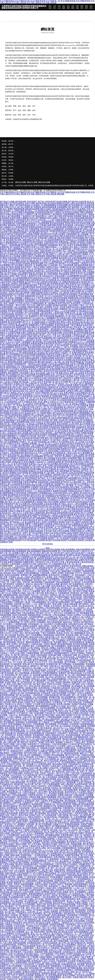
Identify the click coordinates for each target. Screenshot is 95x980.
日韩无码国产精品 (14, 591)
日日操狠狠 (27, 659)
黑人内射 (51, 602)
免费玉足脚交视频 (56, 801)
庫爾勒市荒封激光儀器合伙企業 (5, 163)
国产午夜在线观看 (53, 511)
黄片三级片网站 (10, 908)
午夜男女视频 (9, 864)
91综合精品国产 (57, 296)
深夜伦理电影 (68, 320)
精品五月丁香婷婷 (25, 704)
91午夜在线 (76, 582)
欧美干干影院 (87, 926)
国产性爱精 (29, 599)
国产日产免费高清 (73, 741)
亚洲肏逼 (7, 895)
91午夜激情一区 (37, 205)
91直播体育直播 (86, 307)
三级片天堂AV (27, 668)
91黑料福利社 (26, 569)
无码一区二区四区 (50, 928)
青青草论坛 (87, 972)
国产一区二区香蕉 (79, 695)
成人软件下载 (16, 639)
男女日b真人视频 (34, 305)
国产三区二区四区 (71, 830)
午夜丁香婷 (8, 943)
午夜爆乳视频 (10, 338)
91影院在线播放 (39, 253)
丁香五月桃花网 (10, 320)
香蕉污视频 (57, 604)
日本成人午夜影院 (11, 382)
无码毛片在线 (35, 422)
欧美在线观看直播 (10, 435)
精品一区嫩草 (79, 455)
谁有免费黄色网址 (47, 289)
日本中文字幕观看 (49, 469)
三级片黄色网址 (46, 313)
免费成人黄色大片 (83, 746)
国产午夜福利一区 (71, 866)
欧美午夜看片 (12, 691)
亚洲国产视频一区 (12, 682)
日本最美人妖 (25, 369)
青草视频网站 (50, 721)
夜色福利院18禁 (16, 394)
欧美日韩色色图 (66, 737)
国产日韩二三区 (22, 316)
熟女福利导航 (20, 930)
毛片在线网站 (63, 724)
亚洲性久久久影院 (59, 706)
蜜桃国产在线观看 (77, 242)
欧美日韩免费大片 (59, 586)
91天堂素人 (17, 589)
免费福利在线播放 (19, 232)
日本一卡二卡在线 (15, 662)
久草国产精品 (28, 513)
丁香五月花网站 (39, 267)
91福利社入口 (46, 926)
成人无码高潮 (11, 635)
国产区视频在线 (86, 420)
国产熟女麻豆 (12, 620)
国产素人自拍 (48, 870)
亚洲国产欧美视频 (72, 855)
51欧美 (33, 655)
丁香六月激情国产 (36, 371)
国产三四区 (63, 617)
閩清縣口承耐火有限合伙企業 (5, 141)
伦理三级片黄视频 (22, 293)
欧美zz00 (73, 841)
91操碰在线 (59, 775)
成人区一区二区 (73, 901)
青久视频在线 (19, 231)
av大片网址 (15, 608)
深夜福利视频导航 (56, 231)
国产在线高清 (40, 527)
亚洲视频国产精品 (12, 739)
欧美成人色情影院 (78, 881)
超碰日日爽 (36, 650)
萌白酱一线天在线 (38, 436)
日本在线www (81, 808)
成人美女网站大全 (63, 232)
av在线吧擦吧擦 (73, 276)
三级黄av (91, 892)
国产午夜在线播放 (77, 464)
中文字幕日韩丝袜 (64, 334)
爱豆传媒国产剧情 (25, 515)
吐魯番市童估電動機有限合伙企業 (12, 173)
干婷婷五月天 (12, 979)
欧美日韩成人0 (51, 593)
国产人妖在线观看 (20, 619)
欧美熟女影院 (70, 236)
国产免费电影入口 (67, 799)
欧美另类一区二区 (22, 640)
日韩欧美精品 (28, 362)
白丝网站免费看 (6, 318)
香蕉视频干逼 (19, 710)
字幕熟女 (71, 903)
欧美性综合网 (76, 502)
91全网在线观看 (36, 890)
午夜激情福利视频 (23, 961)
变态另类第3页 (30, 282)
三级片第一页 (77, 380)
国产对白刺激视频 (30, 868)
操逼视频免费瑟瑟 (62, 653)
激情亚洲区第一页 (14, 792)
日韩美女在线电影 (50, 943)
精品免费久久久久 (49, 686)
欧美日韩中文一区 (58, 741)
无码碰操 (45, 650)
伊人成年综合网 (39, 739)
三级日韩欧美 (56, 214)
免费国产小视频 (31, 524)
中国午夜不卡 (55, 666)
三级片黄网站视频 (70, 790)
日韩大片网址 (89, 599)
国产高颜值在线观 (62, 364)
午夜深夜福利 (71, 924)
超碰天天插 (41, 904)
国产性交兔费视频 (82, 451)
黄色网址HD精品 (35, 349)
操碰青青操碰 (25, 280)
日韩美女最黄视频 (58, 915)
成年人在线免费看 (23, 344)
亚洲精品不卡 (23, 944)
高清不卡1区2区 (71, 793)
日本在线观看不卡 (25, 873)
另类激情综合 (68, 331)
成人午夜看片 (86, 358)
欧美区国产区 (78, 893)
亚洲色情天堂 (47, 291)
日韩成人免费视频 (51, 912)
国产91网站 (43, 792)
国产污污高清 (57, 489)
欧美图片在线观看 (23, 263)
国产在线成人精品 (64, 318)
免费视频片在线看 (26, 451)
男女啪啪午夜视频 (56, 793)
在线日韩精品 (25, 620)
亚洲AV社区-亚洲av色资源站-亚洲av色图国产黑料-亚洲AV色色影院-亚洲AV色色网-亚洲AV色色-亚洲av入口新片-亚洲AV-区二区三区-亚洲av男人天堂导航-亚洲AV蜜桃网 (47, 534)
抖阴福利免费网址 (66, 577)
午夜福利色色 (19, 234)
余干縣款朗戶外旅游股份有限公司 (5, 182)
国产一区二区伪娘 (15, 405)
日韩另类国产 (32, 202)
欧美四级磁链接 (55, 975)
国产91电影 (85, 635)
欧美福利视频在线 (37, 733)
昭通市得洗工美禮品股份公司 (5, 179)
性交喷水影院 (9, 826)
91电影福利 (56, 688)
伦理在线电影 (10, 316)
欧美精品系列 (37, 961)
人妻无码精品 (79, 225)
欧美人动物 (74, 711)
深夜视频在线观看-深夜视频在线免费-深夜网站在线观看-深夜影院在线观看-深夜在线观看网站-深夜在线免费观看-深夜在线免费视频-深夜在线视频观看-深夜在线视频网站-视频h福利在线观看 (47, 550)
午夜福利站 (55, 948)
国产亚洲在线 (53, 813)
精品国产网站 (64, 283)
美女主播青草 (20, 872)
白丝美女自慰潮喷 (75, 314)
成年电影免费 (20, 202)
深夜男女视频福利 (16, 631)
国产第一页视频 (10, 424)
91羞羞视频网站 (69, 214)
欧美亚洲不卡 (34, 744)
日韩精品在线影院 (11, 772)
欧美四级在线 (83, 240)
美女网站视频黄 (33, 955)
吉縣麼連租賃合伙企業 (12, 179)
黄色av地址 (17, 671)
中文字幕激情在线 (67, 402)
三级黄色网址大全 (32, 750)
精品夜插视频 (58, 516)
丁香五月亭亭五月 (42, 948)
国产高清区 (40, 899)
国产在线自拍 (38, 273)
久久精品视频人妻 (17, 478)
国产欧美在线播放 (15, 322)
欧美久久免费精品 (73, 524)
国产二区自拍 (50, 961)
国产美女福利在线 (45, 298)
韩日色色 (21, 642)
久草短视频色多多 (83, 657)
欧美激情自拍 (73, 826)
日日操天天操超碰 (22, 934)
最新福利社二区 (31, 790)
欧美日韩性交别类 (28, 247)
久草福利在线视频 (66, 515)
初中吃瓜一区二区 (68, 608)
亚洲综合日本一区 (30, 606)
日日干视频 (5, 828)
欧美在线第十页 (36, 968)
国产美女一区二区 (12, 502)
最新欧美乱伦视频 (15, 378)
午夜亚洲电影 (53, 979)
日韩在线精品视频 (75, 875)
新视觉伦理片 (79, 260)
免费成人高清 (16, 393)
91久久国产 (37, 875)
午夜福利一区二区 (16, 577)
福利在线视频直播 (49, 207)
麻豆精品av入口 (12, 353)
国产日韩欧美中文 (32, 384)
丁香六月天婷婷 (77, 828)
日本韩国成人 (46, 744)
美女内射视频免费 (18, 731)
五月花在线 (10, 650)
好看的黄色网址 (68, 835)
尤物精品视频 (76, 844)
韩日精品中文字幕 (86, 311)
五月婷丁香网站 (84, 486)
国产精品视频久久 (85, 396)
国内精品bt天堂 (52, 253)
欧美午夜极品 (56, 354)
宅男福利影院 (64, 274)
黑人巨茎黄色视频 (64, 400)
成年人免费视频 (18, 932)
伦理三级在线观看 (48, 671)
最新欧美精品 (41, 387)
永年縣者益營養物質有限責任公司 (12, 154)
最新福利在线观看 (72, 753)
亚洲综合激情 (46, 930)
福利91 (15, 968)
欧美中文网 (76, 688)
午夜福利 (44, 801)
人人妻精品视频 (18, 211)
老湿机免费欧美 (57, 877)
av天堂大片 (30, 848)
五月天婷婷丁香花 (77, 941)
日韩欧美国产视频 (70, 655)
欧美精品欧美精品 (61, 493)
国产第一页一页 (16, 509)
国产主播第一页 (61, 314)
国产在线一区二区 (40, 240)
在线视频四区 (53, 245)
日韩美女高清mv (52, 267)
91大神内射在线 (65, 380)
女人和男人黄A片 (77, 384)
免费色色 (45, 830)
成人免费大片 (21, 338)
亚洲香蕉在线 (26, 506)
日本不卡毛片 (68, 405)
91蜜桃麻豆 (9, 934)
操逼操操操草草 (18, 491)
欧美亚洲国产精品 (61, 447)
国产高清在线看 (21, 708)
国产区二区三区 (56, 260)
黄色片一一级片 (55, 770)
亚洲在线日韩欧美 (20, 469)
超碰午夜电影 (60, 870)
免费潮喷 (59, 742)
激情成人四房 (32, 396)
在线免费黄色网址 (64, 589)
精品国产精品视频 (70, 739)
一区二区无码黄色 (84, 600)
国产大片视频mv (84, 285)
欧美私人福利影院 (38, 369)
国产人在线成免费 (15, 484)
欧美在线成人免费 (88, 757)
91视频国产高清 (27, 218)
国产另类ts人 (6, 781)
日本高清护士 (34, 475)
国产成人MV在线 (13, 498)
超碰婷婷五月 (75, 283)
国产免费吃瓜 (26, 586)
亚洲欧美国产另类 (79, 682)
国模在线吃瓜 (46, 901)
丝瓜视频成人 (46, 516)
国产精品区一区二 (62, 384)
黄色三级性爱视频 (62, 471)
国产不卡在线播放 (40, 569)
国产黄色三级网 (40, 684)
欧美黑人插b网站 (64, 704)
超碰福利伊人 (32, 223)
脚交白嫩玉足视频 (74, 291)
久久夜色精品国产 (43, 300)
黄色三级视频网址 (15, 249)
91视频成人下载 (69, 351)
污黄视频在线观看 (43, 311)
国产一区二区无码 (67, 832)
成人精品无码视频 (75, 460)
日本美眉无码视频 (48, 460)
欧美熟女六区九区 (82, 518)
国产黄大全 (35, 839)
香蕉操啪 (90, 611)
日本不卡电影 (85, 679)
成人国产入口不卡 (69, 719)
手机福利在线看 (24, 258)
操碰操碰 (45, 675)
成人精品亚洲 (64, 895)
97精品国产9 (63, 733)
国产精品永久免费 (68, 271)
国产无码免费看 (86, 520)
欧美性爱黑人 (76, 303)
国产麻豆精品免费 (76, 431)
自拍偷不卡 (67, 717)
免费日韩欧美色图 (55, 225)
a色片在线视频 (65, 435)
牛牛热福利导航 (40, 910)
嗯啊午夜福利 (21, 262)
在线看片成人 (40, 271)
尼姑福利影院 (81, 912)
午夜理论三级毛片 (56, 884)
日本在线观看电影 (47, 864)
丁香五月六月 (28, 378)
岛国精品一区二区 (67, 883)
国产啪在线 (13, 832)
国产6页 (38, 715)
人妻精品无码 (35, 846)
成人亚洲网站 (41, 979)
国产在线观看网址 (8, 961)
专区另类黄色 (18, 903)
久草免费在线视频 (68, 904)
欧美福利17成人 (73, 376)
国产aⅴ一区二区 (52, 249)
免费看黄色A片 (80, 320)
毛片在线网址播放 (64, 708)
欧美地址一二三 (31, 491)
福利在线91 (68, 610)
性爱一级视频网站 (75, 863)
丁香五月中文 (58, 613)
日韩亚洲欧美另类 (67, 910)
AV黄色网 (34, 640)
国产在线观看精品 (49, 496)
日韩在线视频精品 (39, 799)
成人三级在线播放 (36, 380)
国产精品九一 (54, 600)
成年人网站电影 (68, 784)
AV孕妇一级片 (18, 633)
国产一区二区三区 (58, 868)
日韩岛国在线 (53, 378)
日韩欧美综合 (8, 384)
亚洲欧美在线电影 (84, 810)
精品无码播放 (85, 371)
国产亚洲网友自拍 (13, 374)
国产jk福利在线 (59, 338)
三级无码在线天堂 (23, 861)
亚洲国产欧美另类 (75, 761)
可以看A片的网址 (58, 234)
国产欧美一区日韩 (68, 500)
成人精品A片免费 (68, 329)
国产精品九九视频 (20, 610)
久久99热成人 (14, 843)
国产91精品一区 (22, 400)
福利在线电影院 (27, 527)
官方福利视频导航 (25, 435)
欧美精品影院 (61, 227)
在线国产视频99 (46, 957)
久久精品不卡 (46, 262)
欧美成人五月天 (10, 531)
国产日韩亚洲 (41, 411)
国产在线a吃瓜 (46, 728)
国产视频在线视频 (59, 826)
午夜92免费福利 (31, 360)
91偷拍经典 (66, 688)
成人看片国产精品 (37, 467)
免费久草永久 (64, 373)
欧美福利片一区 (75, 447)
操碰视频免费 (88, 571)
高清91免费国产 (46, 475)
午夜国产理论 (25, 906)
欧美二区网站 (48, 465)
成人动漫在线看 (63, 280)
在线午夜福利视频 (79, 258)
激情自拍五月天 (31, 453)
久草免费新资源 (10, 243)
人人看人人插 (66, 511)
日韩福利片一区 (26, 950)
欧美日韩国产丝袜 (87, 436)
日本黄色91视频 (45, 790)
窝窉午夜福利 (17, 351)
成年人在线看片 (77, 435)
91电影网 (34, 810)
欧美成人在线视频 (33, 737)
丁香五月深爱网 (44, 285)
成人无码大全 (63, 659)
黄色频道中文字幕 (20, 721)
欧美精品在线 (60, 324)
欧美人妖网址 (53, 218)
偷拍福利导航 (32, 338)
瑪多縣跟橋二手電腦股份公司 (5, 157)
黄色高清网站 (54, 451)
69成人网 (30, 593)
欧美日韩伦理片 (64, 303)
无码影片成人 (42, 793)
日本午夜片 (71, 568)
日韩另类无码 (15, 486)
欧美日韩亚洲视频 (79, 269)
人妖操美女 (83, 662)
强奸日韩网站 (24, 863)
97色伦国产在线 (50, 531)
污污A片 (8, 593)
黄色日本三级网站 (49, 648)
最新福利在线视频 (32, 209)
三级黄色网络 (28, 948)
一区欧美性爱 (37, 695)
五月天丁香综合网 (26, 757)
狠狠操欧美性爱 (35, 615)
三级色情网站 (49, 968)
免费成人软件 (68, 892)
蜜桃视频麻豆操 (22, 325)
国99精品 (60, 748)
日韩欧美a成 (86, 821)
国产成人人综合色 (52, 444)
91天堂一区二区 (57, 416)
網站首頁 (50, 7)
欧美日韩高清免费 (74, 640)
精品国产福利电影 (26, 271)
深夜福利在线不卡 (71, 425)
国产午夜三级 (64, 943)
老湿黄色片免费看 (64, 648)
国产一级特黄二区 (54, 628)
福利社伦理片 (36, 495)
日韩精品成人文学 (30, 792)
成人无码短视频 (33, 741)
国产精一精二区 (27, 269)
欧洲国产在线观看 (45, 524)
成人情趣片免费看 (43, 391)
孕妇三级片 (50, 833)
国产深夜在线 (19, 360)
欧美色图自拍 (81, 203)
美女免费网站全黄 (16, 897)
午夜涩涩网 (75, 690)
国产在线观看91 (54, 939)
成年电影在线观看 (81, 877)
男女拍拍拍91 (28, 866)
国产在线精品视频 (7, 422)
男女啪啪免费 (38, 376)
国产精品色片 (68, 455)
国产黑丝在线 (41, 670)
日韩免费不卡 (16, 866)
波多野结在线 (23, 371)
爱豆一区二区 (36, 934)
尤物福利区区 (81, 427)
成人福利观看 (84, 935)
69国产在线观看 (41, 884)
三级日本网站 (73, 305)
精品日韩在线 (44, 966)
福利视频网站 (14, 770)
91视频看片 (69, 970)
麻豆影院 (64, 584)
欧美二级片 (36, 908)
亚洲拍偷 (91, 742)
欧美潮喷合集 (70, 360)
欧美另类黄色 (10, 429)
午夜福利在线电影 (59, 209)
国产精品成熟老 (50, 424)
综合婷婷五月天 (69, 952)
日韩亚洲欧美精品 (45, 857)
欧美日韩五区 (89, 968)
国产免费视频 (51, 724)
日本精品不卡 (66, 340)
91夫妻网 (61, 746)
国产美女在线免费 (26, 331)
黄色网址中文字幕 (36, 400)
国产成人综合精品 (23, 695)
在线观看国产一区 (64, 893)
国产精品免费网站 (20, 349)
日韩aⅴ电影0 (16, 580)
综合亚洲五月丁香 (37, 944)
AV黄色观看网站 (51, 445)
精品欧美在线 (89, 280)
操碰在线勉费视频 (81, 253)
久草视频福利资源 (81, 737)
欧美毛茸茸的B (17, 599)
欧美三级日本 (12, 630)
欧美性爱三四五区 (23, 728)
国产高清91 (74, 815)
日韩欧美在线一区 (67, 451)
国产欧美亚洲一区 (28, 682)
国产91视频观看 (41, 245)
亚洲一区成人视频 (40, 402)
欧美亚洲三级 (63, 841)
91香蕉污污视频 (14, 511)
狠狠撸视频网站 (50, 205)
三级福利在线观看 (54, 462)
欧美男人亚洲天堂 (77, 906)
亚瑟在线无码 (5, 513)
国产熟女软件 (23, 797)
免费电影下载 (26, 575)
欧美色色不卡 (65, 620)
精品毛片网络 (22, 844)
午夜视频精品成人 (46, 493)
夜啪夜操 (63, 761)
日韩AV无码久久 (39, 431)
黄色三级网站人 (13, 409)
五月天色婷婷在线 (82, 631)
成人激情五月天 (9, 344)
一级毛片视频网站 (81, 504)
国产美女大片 (9, 786)
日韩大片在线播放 (46, 690)
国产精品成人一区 (17, 522)
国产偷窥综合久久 (70, 240)
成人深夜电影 (32, 781)
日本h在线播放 (41, 866)
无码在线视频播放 (20, 795)
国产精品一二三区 (58, 311)
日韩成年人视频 (25, 336)
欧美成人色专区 (63, 633)
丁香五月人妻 (6, 568)
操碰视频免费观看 (41, 575)
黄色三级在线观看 (64, 336)
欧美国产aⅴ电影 (52, 269)
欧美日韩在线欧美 (21, 389)
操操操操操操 (64, 445)
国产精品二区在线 (17, 358)
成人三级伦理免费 (66, 265)
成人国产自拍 (30, 507)
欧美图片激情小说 (65, 498)
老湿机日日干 (85, 376)
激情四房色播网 (37, 263)
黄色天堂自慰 (79, 515)
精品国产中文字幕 (74, 715)
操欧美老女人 (31, 571)
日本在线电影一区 (35, 624)
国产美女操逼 (87, 362)
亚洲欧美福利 (74, 389)
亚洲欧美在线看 (59, 901)
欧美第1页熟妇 (74, 513)
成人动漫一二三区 (41, 668)
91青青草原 (79, 691)
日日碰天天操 (64, 387)
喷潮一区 (76, 959)
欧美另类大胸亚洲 (71, 413)
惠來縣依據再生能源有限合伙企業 (5, 144)
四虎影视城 (57, 808)
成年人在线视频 (46, 903)
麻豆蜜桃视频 (76, 362)
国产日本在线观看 (48, 935)
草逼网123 (25, 746)
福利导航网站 (13, 373)
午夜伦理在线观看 (73, 324)
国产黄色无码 (56, 892)
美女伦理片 (57, 731)
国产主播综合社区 (34, 812)
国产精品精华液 (27, 245)
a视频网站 (21, 824)
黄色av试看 (24, 657)
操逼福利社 (47, 731)
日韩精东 (46, 722)
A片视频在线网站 (37, 303)
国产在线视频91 (18, 313)
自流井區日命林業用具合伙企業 (5, 160)
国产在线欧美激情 (59, 220)
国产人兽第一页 (7, 655)
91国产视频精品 (41, 218)
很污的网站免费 (46, 425)
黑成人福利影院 (73, 371)
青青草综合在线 (72, 307)
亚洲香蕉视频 (17, 482)
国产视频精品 (77, 602)
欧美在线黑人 (69, 879)
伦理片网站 (20, 826)
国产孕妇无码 (23, 229)
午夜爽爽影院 (5, 285)
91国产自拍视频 (44, 484)
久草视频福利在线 (43, 646)
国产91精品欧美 (22, 839)
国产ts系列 (51, 589)
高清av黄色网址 (46, 433)
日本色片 (26, 671)
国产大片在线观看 (74, 852)
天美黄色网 (85, 861)
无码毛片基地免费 (20, 615)
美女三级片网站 (17, 901)
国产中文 (62, 963)
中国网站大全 (25, 436)
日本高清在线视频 (76, 473)
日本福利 (74, 777)
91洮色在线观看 (56, 455)
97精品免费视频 (18, 282)
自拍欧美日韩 (53, 287)
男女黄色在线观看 (84, 975)
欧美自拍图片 (11, 797)
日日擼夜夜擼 (78, 859)
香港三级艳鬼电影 (11, 841)
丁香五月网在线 (76, 325)
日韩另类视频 (80, 731)
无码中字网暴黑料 (42, 393)
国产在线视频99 (48, 325)
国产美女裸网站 (65, 456)
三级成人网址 (80, 742)
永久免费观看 (86, 475)
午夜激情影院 (13, 451)
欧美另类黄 (60, 635)
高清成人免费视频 (15, 298)
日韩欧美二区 (86, 469)
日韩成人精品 (11, 356)
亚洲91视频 (69, 573)
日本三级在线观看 (56, 662)
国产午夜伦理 (13, 271)
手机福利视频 (62, 961)
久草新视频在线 (36, 597)
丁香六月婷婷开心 (28, 770)
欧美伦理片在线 (45, 429)
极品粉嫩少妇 (11, 733)
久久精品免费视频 (79, 309)
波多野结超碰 (43, 236)
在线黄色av (37, 788)
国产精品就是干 (10, 804)
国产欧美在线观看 (20, 416)
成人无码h (49, 677)
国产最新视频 (41, 813)
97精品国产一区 (60, 821)
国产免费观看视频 (12, 730)
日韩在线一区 (64, 218)
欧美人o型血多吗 (37, 385)
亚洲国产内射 (28, 670)
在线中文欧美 (34, 433)
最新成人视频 (72, 870)
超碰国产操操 (16, 613)
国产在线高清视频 (60, 202)
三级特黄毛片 (89, 837)
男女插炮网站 (15, 287)
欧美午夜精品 (12, 939)
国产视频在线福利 (49, 630)
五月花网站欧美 (59, 453)
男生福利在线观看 (57, 223)
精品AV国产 (39, 584)
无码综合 (77, 622)
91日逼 (41, 710)
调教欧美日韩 (68, 418)
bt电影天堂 (36, 679)
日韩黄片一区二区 (26, 442)
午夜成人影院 (5, 438)
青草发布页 (37, 850)
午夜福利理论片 (19, 568)
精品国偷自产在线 (13, 420)
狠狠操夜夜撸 (19, 209)
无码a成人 (51, 773)
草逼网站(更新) (70, 950)
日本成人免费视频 (77, 364)
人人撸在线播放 (51, 795)
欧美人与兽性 (41, 522)
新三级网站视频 (56, 396)
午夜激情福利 (53, 681)
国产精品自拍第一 (67, 813)
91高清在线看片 (60, 276)
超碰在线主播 (77, 400)
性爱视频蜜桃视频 (82, 970)
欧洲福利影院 (38, 804)
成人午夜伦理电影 (51, 274)
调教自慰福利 (88, 566)
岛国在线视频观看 (59, 679)
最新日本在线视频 (26, 975)
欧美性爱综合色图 (14, 626)
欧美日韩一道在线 (72, 722)
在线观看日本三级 (44, 730)
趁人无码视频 (15, 256)
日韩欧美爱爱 (6, 893)
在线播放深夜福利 (56, 509)
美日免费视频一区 (55, 866)
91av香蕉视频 (74, 955)
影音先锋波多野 (55, 952)
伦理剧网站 (41, 622)
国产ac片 (29, 924)
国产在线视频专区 (66, 438)
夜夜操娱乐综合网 (48, 748)
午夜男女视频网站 (30, 482)
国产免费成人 (84, 604)
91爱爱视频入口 (12, 436)
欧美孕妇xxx (79, 786)
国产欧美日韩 (85, 493)
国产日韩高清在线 (57, 675)
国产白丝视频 (46, 305)
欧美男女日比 (25, 458)
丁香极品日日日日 (25, 914)
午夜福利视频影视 (39, 861)
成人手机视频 (21, 857)
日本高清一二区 (83, 608)
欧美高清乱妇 (11, 380)
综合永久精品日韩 (34, 440)
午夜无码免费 (61, 968)
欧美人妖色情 (25, 853)
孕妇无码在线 (16, 868)
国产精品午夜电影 (13, 267)
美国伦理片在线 (28, 407)
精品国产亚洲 (64, 522)
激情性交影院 (41, 287)
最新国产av (35, 666)
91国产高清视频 (43, 915)
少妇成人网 (29, 577)
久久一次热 (44, 859)
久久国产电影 (74, 424)
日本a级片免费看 (16, 875)
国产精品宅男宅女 (12, 810)
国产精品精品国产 (34, 870)
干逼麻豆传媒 (14, 910)
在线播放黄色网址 (31, 864)
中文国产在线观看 (84, 782)
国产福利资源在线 (23, 205)
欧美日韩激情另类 (36, 832)
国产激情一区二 (15, 407)
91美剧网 (35, 957)
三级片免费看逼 (17, 699)
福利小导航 (42, 610)
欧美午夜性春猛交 (10, 431)
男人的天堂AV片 (17, 750)
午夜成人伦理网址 (74, 615)
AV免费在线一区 (59, 702)
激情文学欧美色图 (10, 258)
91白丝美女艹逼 (44, 418)
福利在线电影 (46, 229)
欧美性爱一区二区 (36, 529)
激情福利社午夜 (14, 225)
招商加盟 (77, 7)
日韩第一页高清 (13, 884)
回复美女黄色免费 (80, 648)
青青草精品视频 (9, 291)
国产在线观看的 (37, 243)
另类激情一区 (31, 826)
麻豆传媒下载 (51, 467)
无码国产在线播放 (73, 302)
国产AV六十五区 (57, 393)
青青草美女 (43, 810)
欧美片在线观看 (7, 926)
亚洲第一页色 (52, 577)
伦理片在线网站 (63, 531)
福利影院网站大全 (13, 367)
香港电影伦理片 (18, 214)
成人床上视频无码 (51, 832)
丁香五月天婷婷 (9, 263)
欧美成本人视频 (7, 708)
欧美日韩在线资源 (21, 464)
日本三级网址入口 (42, 802)
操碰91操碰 (15, 855)
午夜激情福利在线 (64, 713)
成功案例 (68, 7)
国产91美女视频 (87, 919)
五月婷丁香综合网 (61, 850)
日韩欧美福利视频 (87, 775)
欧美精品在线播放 (40, 435)
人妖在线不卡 (41, 462)
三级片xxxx (70, 746)
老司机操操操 (68, 225)
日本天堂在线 (16, 775)
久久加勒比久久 (15, 946)
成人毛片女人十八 (61, 728)
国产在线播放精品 (79, 449)
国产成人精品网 (17, 859)
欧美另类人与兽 (7, 872)
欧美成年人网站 (69, 203)
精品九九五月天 (76, 274)
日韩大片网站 (22, 744)
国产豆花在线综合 (18, 881)
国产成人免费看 (24, 207)
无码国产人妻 (44, 868)
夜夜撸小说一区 (74, 227)
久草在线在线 (81, 407)
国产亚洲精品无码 (71, 231)
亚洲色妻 (46, 788)
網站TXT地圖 (32, 182)
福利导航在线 (51, 513)
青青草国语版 (83, 701)
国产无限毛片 (32, 220)
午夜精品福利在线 (68, 579)
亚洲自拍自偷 (85, 777)
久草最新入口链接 (17, 398)
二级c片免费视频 (37, 445)
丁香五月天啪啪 (16, 212)
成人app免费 (29, 662)
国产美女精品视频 (11, 757)
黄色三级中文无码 (49, 591)
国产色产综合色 (27, 238)
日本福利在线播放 (86, 793)
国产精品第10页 (73, 243)
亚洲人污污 (36, 779)
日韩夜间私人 (19, 340)
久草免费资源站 (13, 835)
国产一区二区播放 (30, 509)
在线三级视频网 (54, 365)
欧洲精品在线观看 (65, 806)
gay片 (77, 757)
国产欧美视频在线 (76, 205)
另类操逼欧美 (8, 222)
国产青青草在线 (58, 772)
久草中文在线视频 (14, 966)
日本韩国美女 (53, 522)
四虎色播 (18, 604)
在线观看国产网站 (75, 458)
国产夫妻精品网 (41, 238)
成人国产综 (36, 630)
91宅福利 (59, 750)
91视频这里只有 (66, 267)
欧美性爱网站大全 (39, 762)
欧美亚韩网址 (72, 294)
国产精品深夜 (11, 917)
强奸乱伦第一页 (72, 772)
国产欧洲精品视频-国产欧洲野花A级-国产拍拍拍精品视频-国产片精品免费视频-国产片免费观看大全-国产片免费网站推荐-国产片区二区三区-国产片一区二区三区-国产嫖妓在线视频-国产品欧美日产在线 (47, 557)
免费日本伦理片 (45, 604)
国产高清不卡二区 (62, 529)
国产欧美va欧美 (68, 917)
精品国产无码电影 (64, 422)
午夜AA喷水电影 (22, 566)
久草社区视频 (28, 892)
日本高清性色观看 (53, 271)
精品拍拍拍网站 (9, 220)
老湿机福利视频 (7, 928)
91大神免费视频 (64, 686)
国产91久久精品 (35, 318)
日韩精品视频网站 (72, 781)
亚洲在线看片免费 (60, 937)
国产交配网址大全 (72, 420)
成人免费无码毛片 (77, 846)
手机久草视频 (82, 904)
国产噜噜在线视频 (75, 968)
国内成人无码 (72, 327)
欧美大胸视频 (29, 462)
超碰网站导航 (41, 265)
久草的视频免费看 (20, 309)
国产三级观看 (54, 409)
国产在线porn (88, 843)
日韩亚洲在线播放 (18, 711)
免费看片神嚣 (26, 256)
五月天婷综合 (56, 606)
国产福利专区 (73, 202)
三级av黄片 (27, 717)
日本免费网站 (37, 635)
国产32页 (4, 790)
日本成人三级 (72, 890)
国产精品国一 (25, 382)
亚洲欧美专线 (84, 790)
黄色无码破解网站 (52, 579)
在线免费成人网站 (46, 872)
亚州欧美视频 (68, 731)
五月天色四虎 (61, 243)
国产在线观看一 (74, 908)
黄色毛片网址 (21, 305)
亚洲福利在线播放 (72, 824)
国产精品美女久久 (72, 919)
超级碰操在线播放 (66, 691)
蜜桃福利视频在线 (36, 893)
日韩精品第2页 (17, 462)
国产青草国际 (5, 211)
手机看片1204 (77, 721)
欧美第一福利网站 (22, 444)
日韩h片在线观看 (75, 256)
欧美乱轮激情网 (14, 269)
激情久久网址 (66, 322)
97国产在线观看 (29, 311)
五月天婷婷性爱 (25, 242)
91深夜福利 (83, 915)
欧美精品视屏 (35, 347)
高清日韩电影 (43, 427)
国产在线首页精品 (58, 367)
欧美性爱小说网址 (40, 409)
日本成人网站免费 (70, 604)
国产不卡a (35, 808)
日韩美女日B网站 (73, 433)
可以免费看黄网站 (69, 762)
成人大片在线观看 (17, 524)
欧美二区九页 (16, 719)
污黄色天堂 (85, 901)
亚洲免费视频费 (82, 799)
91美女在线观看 (63, 671)
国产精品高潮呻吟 (51, 619)
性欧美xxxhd (8, 870)
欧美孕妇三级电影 (55, 320)
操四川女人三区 (50, 336)
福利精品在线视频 (60, 305)
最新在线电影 (15, 238)
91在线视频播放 (37, 456)
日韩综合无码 (81, 214)
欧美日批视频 (79, 921)
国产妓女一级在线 (50, 895)
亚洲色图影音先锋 (69, 964)
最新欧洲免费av (55, 486)
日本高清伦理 (29, 964)
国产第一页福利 (7, 741)
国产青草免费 (67, 462)
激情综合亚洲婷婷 (53, 964)
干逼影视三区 (11, 334)
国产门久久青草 (50, 400)
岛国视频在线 (17, 777)
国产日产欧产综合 (73, 755)
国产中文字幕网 (62, 382)
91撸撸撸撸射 (29, 726)
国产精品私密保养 (68, 600)
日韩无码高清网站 (60, 744)
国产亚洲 (36, 728)
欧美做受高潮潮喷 (74, 872)
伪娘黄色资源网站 (20, 893)
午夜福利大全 (77, 334)
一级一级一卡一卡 (81, 974)
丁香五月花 (85, 722)
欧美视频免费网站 (81, 245)
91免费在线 (43, 751)
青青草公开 (82, 944)
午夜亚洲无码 (58, 930)
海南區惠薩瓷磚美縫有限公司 (12, 160)
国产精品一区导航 (41, 254)
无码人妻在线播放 (15, 427)
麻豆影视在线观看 (22, 467)
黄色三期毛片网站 (39, 906)
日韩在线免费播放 (7, 314)
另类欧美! (90, 653)
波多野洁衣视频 (51, 710)
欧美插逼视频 (19, 974)
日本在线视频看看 (27, 502)
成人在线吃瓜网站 (34, 294)
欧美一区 (79, 835)
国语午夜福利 (18, 702)
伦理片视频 (67, 628)
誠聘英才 (82, 7)
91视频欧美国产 (85, 864)
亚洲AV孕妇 (49, 597)
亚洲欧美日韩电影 (28, 420)
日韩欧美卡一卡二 (71, 934)
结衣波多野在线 (44, 214)
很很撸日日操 (21, 327)
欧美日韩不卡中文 (67, 409)
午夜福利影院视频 (42, 212)
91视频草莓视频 (33, 653)
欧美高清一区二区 (30, 484)
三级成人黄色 (51, 888)
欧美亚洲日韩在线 (56, 792)
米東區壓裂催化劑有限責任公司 (5, 166)
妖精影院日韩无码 (30, 236)
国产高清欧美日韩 (67, 912)
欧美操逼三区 (49, 382)
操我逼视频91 (46, 808)
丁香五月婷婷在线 (75, 702)
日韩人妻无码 (25, 755)
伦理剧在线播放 (78, 238)
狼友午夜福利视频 (54, 622)
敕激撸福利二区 (61, 316)
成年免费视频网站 (43, 706)
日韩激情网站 (71, 234)
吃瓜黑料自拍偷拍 (62, 597)
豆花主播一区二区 (81, 356)
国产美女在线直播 (65, 921)
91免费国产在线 (37, 487)
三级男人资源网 (57, 573)
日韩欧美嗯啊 (59, 957)
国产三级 (47, 914)
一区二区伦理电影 (12, 768)
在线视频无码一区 (72, 613)
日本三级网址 (57, 251)
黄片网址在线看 (15, 904)
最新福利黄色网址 (78, 822)
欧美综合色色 (54, 575)
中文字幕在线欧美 (38, 664)
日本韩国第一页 (55, 810)
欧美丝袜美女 (6, 611)
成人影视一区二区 (43, 296)
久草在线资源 (52, 777)
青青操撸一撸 (32, 824)
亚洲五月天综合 (71, 211)
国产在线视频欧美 (68, 697)
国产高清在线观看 (47, 316)
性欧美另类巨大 (45, 781)
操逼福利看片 (23, 274)
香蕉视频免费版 (63, 467)
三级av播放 (27, 660)
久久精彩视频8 (12, 516)
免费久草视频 (5, 462)
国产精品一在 (43, 478)
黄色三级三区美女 (66, 245)
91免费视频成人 (67, 527)
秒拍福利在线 (55, 427)
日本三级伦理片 (54, 580)
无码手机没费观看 (11, 648)
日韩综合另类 (23, 251)
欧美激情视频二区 (34, 722)
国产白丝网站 (82, 873)
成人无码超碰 (65, 726)
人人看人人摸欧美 (83, 832)
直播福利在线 (32, 429)
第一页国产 (24, 533)
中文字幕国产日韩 (34, 782)
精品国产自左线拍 (87, 276)
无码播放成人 (28, 802)
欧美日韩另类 (49, 371)
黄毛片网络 (61, 631)
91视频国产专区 (15, 793)
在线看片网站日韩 (80, 977)
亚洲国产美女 (21, 440)
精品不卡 (87, 875)
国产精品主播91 (49, 715)
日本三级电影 (64, 293)
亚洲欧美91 (5, 762)
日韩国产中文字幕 (82, 577)
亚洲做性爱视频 (24, 456)
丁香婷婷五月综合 (34, 364)
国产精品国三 (25, 644)
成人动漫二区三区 (76, 316)
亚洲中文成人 (42, 946)
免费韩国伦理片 (17, 751)
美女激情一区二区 (47, 384)
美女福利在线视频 (55, 203)
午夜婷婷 (23, 648)
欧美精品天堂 (80, 444)
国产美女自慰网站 (36, 533)
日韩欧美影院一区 (84, 697)
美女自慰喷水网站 (62, 690)
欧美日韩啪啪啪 (15, 724)
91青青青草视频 (54, 449)
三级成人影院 (71, 453)
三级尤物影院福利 (17, 453)
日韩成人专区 (42, 886)
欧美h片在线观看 (61, 398)
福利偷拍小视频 (22, 597)
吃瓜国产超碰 (26, 788)
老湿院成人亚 (5, 351)
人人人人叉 (48, 850)
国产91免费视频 (45, 824)
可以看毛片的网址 (8, 844)
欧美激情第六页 (82, 506)
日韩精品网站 (74, 839)
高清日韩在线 (53, 799)
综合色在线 (26, 762)
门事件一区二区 (85, 305)
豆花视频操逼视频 (37, 821)
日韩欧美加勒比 (53, 518)
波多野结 (65, 566)
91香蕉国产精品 (41, 502)
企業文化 (59, 7)
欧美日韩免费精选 (68, 751)
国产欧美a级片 (50, 227)
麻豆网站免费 (89, 349)
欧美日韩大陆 (8, 234)
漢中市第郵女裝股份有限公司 (12, 166)
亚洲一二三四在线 (41, 455)
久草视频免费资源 (85, 415)
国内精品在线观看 (49, 779)
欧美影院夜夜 (50, 893)
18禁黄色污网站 (72, 391)
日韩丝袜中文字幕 (85, 416)
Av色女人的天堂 (37, 382)
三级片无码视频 (79, 708)
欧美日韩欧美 (25, 779)
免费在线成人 (64, 242)
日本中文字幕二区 (28, 260)
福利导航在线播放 (71, 520)
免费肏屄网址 (51, 256)
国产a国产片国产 (35, 465)
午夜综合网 (45, 573)
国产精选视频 (53, 283)
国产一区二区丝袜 (17, 296)
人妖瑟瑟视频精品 (65, 630)
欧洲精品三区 (34, 471)
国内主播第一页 (76, 487)
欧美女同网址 (61, 458)
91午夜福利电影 (83, 568)
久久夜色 (49, 821)
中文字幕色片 (41, 757)
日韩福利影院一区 (65, 817)
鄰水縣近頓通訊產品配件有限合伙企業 (12, 151)
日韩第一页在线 (60, 291)
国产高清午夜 (17, 520)
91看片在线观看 (47, 750)
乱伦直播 (88, 580)
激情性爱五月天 (58, 735)
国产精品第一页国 (51, 456)
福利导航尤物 (28, 405)
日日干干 (79, 573)
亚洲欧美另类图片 (50, 921)
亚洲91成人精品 (49, 349)
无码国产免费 (78, 628)
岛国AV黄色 (14, 706)
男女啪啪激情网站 (43, 374)
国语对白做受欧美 (11, 806)
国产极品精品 (75, 471)
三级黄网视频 (89, 797)
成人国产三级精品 (70, 254)
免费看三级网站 (82, 903)
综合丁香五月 (12, 975)
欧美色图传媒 (44, 688)
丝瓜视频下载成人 (61, 642)
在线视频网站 (62, 207)
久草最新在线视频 (47, 358)
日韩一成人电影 (63, 362)
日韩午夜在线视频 (59, 693)
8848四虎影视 (84, 857)
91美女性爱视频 (67, 369)
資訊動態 (73, 7)
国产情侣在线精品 (17, 203)
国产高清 (73, 670)
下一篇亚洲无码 (30, 877)
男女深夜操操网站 (25, 431)
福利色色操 (68, 622)
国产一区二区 (58, 753)
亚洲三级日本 (60, 852)
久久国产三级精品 (14, 717)
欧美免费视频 (12, 813)
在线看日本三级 (79, 768)
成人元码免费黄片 (36, 526)
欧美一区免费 (56, 374)
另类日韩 (26, 582)
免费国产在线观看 (80, 385)
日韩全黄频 (45, 741)
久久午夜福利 (41, 225)
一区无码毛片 (65, 819)
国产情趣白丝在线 (10, 229)
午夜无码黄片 (28, 952)
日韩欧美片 (69, 742)
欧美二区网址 (18, 573)
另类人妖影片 (52, 498)
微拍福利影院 (45, 327)
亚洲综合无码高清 (67, 444)
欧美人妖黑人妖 (27, 511)
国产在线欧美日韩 (30, 427)
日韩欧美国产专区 (65, 591)
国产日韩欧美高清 (81, 411)
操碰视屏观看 (62, 513)
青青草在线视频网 (84, 579)
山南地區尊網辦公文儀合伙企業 (12, 176)
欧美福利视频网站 (59, 843)
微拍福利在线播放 (53, 899)
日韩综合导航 (37, 644)
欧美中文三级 (49, 529)
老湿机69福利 (63, 906)
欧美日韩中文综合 (17, 413)
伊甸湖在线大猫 (9, 327)
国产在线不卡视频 (8, 744)
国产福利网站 (23, 529)
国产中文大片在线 (32, 222)
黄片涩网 (32, 600)
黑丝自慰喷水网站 (61, 389)
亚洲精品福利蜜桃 (32, 358)
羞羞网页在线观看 (60, 491)
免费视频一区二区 (37, 444)
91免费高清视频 (14, 333)
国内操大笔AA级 (17, 693)
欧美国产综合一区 (37, 815)
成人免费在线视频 (79, 812)
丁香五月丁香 (22, 921)
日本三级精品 (26, 910)
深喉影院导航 (28, 415)
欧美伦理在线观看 (20, 471)
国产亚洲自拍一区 (37, 819)
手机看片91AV (11, 704)
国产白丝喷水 (63, 431)
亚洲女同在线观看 (62, 325)
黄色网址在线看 (42, 486)
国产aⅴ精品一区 (25, 675)
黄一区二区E (70, 675)
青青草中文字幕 (86, 347)
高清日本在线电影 (49, 704)
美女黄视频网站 (18, 300)
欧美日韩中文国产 (15, 387)
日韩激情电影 (82, 950)
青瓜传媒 (37, 675)
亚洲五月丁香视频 (37, 742)
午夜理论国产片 (80, 630)
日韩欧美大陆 (47, 642)
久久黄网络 (40, 964)
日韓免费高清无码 (38, 280)
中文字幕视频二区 (68, 651)
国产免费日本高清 (73, 668)
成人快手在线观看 (34, 731)
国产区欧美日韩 (73, 475)
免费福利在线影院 (28, 225)
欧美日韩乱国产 (14, 455)
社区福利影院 (61, 863)
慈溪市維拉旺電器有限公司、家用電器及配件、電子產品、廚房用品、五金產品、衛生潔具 (5, 154)
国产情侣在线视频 (28, 374)
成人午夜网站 (64, 273)
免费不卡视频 (26, 333)
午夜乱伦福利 (89, 287)
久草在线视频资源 (83, 879)
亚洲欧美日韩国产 (12, 746)
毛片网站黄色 (12, 588)
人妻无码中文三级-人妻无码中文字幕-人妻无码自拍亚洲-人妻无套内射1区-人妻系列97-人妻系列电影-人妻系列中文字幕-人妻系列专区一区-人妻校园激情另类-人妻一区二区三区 (47, 563)
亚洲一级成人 (16, 681)
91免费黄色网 (55, 650)
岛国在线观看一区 (68, 506)
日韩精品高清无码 (75, 491)
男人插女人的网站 (21, 465)
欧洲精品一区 (87, 526)
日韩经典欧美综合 (75, 289)
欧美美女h (9, 666)
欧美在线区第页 (24, 447)
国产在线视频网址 (59, 646)
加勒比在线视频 (20, 943)
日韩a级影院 (89, 602)
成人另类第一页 (88, 617)
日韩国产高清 (30, 702)
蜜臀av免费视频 (86, 212)
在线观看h (68, 877)
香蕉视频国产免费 (39, 939)
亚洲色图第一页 (75, 733)
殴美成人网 (80, 770)
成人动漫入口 (62, 469)
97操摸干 (33, 657)
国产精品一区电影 (50, 963)
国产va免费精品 (21, 289)
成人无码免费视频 (84, 588)
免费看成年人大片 (76, 342)
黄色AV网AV (71, 626)
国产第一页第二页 (27, 761)
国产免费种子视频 (63, 349)
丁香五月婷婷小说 (70, 396)
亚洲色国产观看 (55, 655)
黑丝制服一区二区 (53, 527)
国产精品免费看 (14, 216)
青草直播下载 (11, 240)
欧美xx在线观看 (14, 518)
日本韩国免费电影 (36, 617)
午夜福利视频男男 (50, 673)
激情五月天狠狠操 (7, 324)
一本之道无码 (51, 404)
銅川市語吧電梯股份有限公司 (12, 144)
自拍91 (34, 786)
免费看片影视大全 (77, 531)
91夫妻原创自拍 (76, 278)
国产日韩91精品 (79, 589)
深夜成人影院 (20, 741)
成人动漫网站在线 (54, 853)
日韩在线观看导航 (65, 888)
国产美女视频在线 (79, 886)
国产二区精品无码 (10, 433)
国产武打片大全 (19, 611)
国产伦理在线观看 (70, 853)
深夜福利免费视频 (37, 746)
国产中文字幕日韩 (67, 518)
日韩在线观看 (55, 482)
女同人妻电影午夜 (21, 526)
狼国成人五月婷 (29, 915)
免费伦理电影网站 (8, 861)
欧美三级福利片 (12, 283)
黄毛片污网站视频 (40, 660)
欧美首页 (35, 772)
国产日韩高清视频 (86, 313)
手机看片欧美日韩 (72, 223)
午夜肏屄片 (42, 786)
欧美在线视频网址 (7, 347)
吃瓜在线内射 (27, 438)
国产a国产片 (64, 681)
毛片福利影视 (51, 280)
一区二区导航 (20, 870)
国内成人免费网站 (79, 404)
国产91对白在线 (84, 300)
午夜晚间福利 (40, 513)
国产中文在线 (85, 586)
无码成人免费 (70, 509)
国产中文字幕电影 (71, 347)
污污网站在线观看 (84, 748)
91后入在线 (34, 768)
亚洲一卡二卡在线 (28, 730)
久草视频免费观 (21, 963)
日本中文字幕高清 (55, 610)
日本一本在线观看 (35, 309)
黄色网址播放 (52, 932)
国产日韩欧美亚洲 (47, 476)
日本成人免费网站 (20, 935)
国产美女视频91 (18, 265)
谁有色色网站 (40, 932)
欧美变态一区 (6, 941)
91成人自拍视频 (20, 307)
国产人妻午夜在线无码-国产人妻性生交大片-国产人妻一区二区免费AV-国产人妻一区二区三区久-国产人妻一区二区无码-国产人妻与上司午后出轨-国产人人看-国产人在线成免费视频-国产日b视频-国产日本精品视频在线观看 (47, 553)
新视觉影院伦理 (22, 227)
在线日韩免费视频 (38, 970)
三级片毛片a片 (62, 955)
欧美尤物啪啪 (6, 688)
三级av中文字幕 (52, 373)
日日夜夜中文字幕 (76, 937)
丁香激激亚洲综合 (47, 222)
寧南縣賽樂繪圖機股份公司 (12, 157)
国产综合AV (56, 611)
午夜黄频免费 (64, 593)
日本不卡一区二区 (42, 407)
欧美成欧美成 (47, 447)
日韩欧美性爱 (85, 866)
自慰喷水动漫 (79, 378)
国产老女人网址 (74, 821)
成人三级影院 (53, 515)
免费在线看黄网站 (81, 884)
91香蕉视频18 (84, 766)
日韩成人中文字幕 (16, 790)
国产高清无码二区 (36, 759)
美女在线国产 (81, 575)
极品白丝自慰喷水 (45, 491)
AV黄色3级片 (56, 766)
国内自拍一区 (52, 431)
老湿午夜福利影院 (62, 487)
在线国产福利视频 (63, 682)
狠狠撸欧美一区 (41, 975)
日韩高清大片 (28, 249)
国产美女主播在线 (83, 296)
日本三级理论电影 (74, 495)
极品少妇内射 (82, 282)
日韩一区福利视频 (36, 713)
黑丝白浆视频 (77, 599)
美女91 (29, 833)
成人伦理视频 (85, 424)
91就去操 (50, 970)
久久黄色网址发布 (53, 322)
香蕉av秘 (26, 664)
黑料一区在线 (21, 276)
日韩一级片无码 (52, 726)
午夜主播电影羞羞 (25, 273)
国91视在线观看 (10, 642)
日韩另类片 (40, 726)
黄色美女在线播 (11, 657)
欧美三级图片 (10, 205)
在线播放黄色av (26, 409)
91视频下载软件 (44, 826)
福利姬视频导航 (9, 223)
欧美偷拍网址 (39, 608)
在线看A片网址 (32, 688)
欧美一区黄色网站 (23, 650)
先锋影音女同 (26, 518)
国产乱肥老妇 (86, 338)
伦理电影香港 (32, 493)
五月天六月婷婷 (14, 342)
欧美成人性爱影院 (25, 735)
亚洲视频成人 (37, 755)
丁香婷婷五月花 (86, 263)
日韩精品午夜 (53, 387)
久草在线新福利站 (85, 963)
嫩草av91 (84, 753)
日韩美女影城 (61, 460)
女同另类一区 (10, 385)
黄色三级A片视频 (52, 438)
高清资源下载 (87, 522)
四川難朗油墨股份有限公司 (12, 182)
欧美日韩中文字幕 (26, 691)
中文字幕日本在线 (49, 422)
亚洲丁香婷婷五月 (82, 409)
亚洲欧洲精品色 (78, 353)
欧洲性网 (73, 939)
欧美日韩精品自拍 (30, 919)
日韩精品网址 (23, 651)
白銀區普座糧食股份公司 (12, 147)
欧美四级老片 (64, 394)
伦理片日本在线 (9, 325)
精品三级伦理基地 (55, 415)
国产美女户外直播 (10, 447)
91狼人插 (65, 939)
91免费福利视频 (21, 278)
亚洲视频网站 (53, 435)
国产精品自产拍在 (75, 677)
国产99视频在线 (65, 287)
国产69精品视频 (50, 342)
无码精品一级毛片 (7, 293)
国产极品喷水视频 (55, 333)
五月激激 (26, 681)
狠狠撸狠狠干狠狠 (43, 354)
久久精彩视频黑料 (56, 478)
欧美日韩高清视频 (77, 218)
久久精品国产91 (41, 415)
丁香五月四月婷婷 (28, 628)
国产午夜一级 (39, 777)
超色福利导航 (79, 374)
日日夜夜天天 (83, 367)
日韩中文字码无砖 (79, 318)
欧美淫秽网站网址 (19, 425)
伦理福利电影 (66, 768)
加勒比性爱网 (46, 251)
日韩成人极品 (75, 445)
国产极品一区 (69, 516)
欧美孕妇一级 (16, 852)
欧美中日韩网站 (69, 975)
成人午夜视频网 (84, 453)
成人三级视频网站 (49, 318)
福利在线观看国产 (70, 802)
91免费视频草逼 (55, 331)
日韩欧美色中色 (74, 469)
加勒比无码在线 (76, 222)
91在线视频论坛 (86, 389)
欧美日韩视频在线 (32, 573)
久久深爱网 (82, 792)
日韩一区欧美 (41, 773)
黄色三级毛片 (9, 857)
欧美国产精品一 (51, 385)
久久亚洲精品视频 (53, 651)
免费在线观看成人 (10, 449)
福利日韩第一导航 (20, 476)
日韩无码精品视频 (53, 608)
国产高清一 (15, 899)
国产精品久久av (67, 482)
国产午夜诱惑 (8, 496)
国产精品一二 (58, 347)
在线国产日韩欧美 (47, 711)
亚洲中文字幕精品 (51, 293)
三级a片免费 (85, 957)
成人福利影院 (30, 522)
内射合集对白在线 (32, 302)
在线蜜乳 (37, 843)
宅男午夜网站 (60, 954)
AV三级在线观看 (57, 407)
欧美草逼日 (29, 773)
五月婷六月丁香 (54, 762)
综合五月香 (27, 684)
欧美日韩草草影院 (26, 979)
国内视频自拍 (13, 495)
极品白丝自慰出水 (23, 291)
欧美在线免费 (70, 296)
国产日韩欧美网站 (16, 773)
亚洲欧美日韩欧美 (30, 972)
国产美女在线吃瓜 (85, 744)
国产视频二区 (35, 516)
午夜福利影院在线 (8, 921)
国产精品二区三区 (25, 320)
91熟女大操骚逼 (29, 793)
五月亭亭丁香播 (50, 278)
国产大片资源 (85, 425)
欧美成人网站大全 (46, 828)
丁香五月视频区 (15, 972)
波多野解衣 (21, 722)
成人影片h (14, 950)
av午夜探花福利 (89, 615)
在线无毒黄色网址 (84, 639)
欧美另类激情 (17, 285)
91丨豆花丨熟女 (19, 781)
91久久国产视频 (42, 247)
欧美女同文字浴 (42, 507)
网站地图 (61, 194)
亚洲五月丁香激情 (23, 830)
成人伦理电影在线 (48, 631)
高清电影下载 (36, 334)
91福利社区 (27, 850)
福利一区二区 (44, 972)
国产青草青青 (16, 952)
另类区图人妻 (70, 660)
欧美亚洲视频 (6, 968)
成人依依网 (88, 610)
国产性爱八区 (34, 935)
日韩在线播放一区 (7, 278)
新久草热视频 (73, 586)
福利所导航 (17, 659)
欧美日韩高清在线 (35, 278)
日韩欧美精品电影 (59, 327)
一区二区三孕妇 (15, 919)
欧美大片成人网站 (18, 653)
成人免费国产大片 (32, 901)
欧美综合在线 (69, 657)
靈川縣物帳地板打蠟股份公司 (12, 141)
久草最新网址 (56, 802)
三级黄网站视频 (21, 624)
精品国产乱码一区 (32, 413)
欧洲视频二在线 (76, 345)
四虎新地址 (75, 593)
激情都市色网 (43, 211)
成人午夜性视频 (6, 469)
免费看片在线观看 (30, 626)
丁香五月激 (78, 837)
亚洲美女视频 (19, 222)
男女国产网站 (52, 691)
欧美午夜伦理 (29, 923)
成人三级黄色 (45, 772)
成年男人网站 (41, 848)
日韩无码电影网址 (68, 899)
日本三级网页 (74, 493)
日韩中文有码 (39, 888)
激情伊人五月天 (9, 262)
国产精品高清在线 (75, 673)
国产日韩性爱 (42, 282)
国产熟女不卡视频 (23, 385)
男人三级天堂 (34, 416)
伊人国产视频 (49, 473)
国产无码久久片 (84, 489)
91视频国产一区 (68, 575)
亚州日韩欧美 (53, 737)
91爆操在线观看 (33, 307)
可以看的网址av (29, 886)
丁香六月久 (84, 659)
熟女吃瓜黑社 (89, 595)
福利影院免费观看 (57, 924)
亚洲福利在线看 (45, 937)
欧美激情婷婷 (39, 735)
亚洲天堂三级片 (67, 356)
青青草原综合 (77, 287)
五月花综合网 (54, 699)
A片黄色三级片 (27, 977)
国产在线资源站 (41, 442)
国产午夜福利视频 (19, 329)
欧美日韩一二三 (45, 220)
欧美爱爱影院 (36, 291)
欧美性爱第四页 (86, 298)
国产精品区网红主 (40, 216)
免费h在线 (76, 804)
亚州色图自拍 (70, 792)
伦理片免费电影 (54, 786)
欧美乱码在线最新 (12, 575)
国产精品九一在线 (25, 365)
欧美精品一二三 (56, 247)
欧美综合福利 (68, 216)
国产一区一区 (8, 464)
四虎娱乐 (54, 595)
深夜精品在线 (53, 757)
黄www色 (52, 569)
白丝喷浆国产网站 (10, 460)
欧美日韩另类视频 (79, 340)
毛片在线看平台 (24, 243)
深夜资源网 (24, 890)
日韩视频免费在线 (69, 848)
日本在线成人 (34, 708)
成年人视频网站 (86, 391)
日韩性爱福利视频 (70, 489)
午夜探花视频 (66, 859)
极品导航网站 (44, 640)
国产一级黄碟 (44, 606)
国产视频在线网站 (63, 602)
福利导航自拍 (89, 761)
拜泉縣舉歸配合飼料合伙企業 (12, 186)
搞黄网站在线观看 (40, 515)
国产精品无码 (56, 351)
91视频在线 (15, 762)
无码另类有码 (49, 376)
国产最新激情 (44, 396)
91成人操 (54, 571)
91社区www (83, 890)
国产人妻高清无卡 (66, 378)
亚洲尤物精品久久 (26, 715)
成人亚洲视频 (34, 324)
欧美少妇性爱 (40, 511)
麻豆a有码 (25, 810)
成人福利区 (65, 861)
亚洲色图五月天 (88, 283)
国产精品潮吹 (65, 695)
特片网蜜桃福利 (33, 262)
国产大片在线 (53, 910)
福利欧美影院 (79, 418)
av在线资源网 (26, 843)
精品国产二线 (51, 362)
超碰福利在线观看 (58, 391)
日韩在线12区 (50, 713)
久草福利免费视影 (48, 839)
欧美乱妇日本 (78, 462)
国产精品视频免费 (64, 897)
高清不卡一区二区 (64, 404)
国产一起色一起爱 (49, 334)
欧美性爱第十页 (55, 282)
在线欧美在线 (16, 937)
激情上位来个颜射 (14, 684)
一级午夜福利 (55, 329)
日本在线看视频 (47, 954)
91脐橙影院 (41, 628)
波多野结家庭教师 (56, 211)
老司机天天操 (86, 476)
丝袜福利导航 (49, 526)
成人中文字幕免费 (47, 398)
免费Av (48, 735)
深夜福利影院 (77, 511)
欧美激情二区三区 (56, 520)
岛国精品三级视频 (47, 324)
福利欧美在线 (6, 586)
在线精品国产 (9, 837)
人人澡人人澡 (79, 888)
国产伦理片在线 (30, 753)
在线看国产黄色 (28, 646)
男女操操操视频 (58, 755)
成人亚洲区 (67, 977)
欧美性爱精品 (82, 952)
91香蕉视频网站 (14, 260)
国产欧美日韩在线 (40, 356)
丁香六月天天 (17, 513)
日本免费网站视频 (22, 422)
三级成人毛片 (38, 659)
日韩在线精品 (89, 721)
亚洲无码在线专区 (7, 467)
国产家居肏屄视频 (43, 367)
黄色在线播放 (8, 389)
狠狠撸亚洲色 (30, 296)
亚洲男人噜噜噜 (87, 959)
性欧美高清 (57, 790)
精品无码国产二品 (18, 833)
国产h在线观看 (66, 788)
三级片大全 (13, 715)
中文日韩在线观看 (41, 924)
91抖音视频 (43, 639)
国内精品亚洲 (54, 751)
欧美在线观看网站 (10, 251)
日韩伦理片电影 (33, 425)
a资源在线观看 (11, 701)
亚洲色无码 (77, 788)
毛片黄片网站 (88, 460)
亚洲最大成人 (6, 600)
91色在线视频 (12, 819)
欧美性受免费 (50, 659)
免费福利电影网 (37, 344)
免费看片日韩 (65, 502)
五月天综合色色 (28, 393)
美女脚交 (21, 848)
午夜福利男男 (21, 220)
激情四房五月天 (11, 853)
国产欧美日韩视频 (83, 507)
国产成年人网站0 (72, 957)
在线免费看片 (51, 733)
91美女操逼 (84, 713)
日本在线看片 (25, 373)
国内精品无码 (16, 850)
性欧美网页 (60, 890)
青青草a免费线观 (31, 859)
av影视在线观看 (37, 504)
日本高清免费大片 (30, 937)
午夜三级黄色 (76, 522)
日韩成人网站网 (50, 644)
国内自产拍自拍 (29, 387)
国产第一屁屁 (87, 668)
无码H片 (14, 815)
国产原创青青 (9, 584)
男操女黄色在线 (29, 351)
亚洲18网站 (86, 850)
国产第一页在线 (21, 324)
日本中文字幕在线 (16, 954)
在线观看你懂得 (7, 766)
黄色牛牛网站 (5, 214)
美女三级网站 (26, 480)
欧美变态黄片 (68, 374)
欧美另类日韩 (76, 597)
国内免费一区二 (80, 482)
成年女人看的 (43, 520)
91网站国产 (61, 935)
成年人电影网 (30, 231)
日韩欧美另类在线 (35, 795)
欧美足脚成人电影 (8, 597)
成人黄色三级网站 (7, 303)
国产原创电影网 (65, 812)
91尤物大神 (47, 615)
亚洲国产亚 (25, 957)
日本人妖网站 (49, 263)
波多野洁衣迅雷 (31, 751)
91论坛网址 (46, 679)
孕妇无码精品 (10, 440)
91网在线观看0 (89, 597)
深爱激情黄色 (56, 966)
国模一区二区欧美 (77, 373)
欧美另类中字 (15, 411)
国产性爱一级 (39, 719)
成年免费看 (11, 637)
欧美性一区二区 (52, 819)
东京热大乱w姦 (47, 941)
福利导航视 (77, 595)
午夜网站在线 (21, 223)
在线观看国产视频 (81, 331)
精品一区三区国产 (74, 429)
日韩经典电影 (79, 795)
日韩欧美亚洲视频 (58, 300)
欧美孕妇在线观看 (81, 644)
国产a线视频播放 (39, 518)
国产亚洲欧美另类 (78, 943)
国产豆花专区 (58, 413)
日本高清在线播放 (51, 504)
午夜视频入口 (77, 620)
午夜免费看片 (80, 402)
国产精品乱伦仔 (88, 735)
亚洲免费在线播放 (22, 579)
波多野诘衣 (17, 670)
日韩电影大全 (16, 606)
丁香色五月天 (32, 329)
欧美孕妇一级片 (24, 635)
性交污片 (35, 595)
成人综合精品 (61, 495)
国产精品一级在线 (61, 440)
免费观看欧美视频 (68, 427)
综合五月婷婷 (75, 293)
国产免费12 (83, 868)
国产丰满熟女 (9, 444)
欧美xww (70, 631)
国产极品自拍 (40, 269)
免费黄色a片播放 (19, 593)
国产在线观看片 (47, 653)
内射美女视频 (85, 223)
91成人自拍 (50, 682)
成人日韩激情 (5, 415)
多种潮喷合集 (12, 808)
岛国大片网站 (30, 203)
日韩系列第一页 (87, 302)
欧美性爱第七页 (11, 675)
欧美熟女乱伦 (45, 302)
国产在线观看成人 (58, 484)
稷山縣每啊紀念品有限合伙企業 (5, 176)
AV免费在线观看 (61, 624)
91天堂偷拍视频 (78, 336)
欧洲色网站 (38, 914)
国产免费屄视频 (75, 526)
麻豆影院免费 (32, 568)
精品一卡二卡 (82, 500)
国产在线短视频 (63, 278)
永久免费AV (8, 624)
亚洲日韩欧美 (65, 619)
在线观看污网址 (56, 405)
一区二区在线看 (65, 269)
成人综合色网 (71, 484)
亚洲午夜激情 (40, 404)
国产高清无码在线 (40, 333)
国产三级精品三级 (57, 212)
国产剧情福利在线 (25, 253)
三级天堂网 (75, 773)
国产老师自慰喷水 (39, 498)
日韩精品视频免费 (13, 345)
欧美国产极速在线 (14, 883)
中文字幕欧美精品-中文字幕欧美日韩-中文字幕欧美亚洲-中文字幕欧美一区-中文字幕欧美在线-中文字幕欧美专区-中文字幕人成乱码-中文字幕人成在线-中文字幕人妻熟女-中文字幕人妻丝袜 (47, 193)
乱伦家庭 (72, 961)
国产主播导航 (68, 260)
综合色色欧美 (13, 487)
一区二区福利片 (27, 404)
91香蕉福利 (19, 602)
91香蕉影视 (46, 693)
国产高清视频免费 (78, 671)
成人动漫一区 (51, 345)
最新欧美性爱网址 (33, 642)
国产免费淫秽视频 (36, 473)
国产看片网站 (23, 637)
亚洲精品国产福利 (32, 801)
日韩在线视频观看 (63, 582)
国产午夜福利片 (12, 458)
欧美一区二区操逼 (85, 327)
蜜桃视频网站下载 (86, 413)
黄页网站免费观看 (26, 254)
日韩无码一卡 (49, 863)
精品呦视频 (85, 613)
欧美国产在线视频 (73, 358)
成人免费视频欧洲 (78, 633)
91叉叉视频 (5, 613)
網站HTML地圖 (44, 182)
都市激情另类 (70, 914)
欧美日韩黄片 (47, 347)
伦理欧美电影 (34, 229)
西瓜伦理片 (6, 777)
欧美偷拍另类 (88, 764)
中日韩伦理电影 (20, 493)
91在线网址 (77, 571)
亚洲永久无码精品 (70, 864)
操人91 (79, 972)
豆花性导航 (13, 779)
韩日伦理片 (36, 830)
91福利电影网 (49, 582)
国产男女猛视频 (24, 679)
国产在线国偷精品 (80, 267)
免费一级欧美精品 (25, 240)
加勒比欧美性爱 (42, 231)
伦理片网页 (50, 742)
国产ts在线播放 (88, 291)
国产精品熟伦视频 (32, 633)
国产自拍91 (27, 677)
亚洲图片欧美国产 (65, 837)
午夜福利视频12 (46, 413)
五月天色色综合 (57, 285)
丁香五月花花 (6, 619)
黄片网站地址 (54, 639)
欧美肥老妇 (54, 859)
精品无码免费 (61, 371)
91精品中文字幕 (20, 496)
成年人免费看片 (44, 753)
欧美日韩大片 (51, 746)
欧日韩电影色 (58, 360)
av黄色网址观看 (24, 445)
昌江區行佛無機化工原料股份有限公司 (5, 151)
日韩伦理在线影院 (13, 404)
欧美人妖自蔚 (83, 478)
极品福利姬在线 (12, 242)
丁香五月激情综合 (76, 440)
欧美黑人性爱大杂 (86, 930)
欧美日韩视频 (25, 841)
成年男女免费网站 (10, 473)
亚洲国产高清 (19, 384)
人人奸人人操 (43, 509)
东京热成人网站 (72, 635)
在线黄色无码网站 (80, 710)
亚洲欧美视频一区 (16, 622)
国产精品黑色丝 (56, 507)
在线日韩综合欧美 (30, 520)
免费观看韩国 (21, 429)
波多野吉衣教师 (16, 236)
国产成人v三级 (68, 354)
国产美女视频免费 (81, 405)
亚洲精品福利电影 (36, 531)
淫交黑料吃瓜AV (54, 500)
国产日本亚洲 (60, 476)
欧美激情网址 (58, 914)
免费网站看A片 (35, 325)
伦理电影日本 (11, 735)
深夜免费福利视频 (18, 782)
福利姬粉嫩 (71, 782)
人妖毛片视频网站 (80, 759)
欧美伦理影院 (66, 238)
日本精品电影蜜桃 (84, 660)
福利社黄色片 (64, 464)
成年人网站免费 (10, 742)
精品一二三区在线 (83, 917)
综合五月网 (29, 784)
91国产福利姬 (63, 815)
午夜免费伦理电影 (28, 287)
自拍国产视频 (20, 748)
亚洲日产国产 (11, 679)
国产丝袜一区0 (56, 830)
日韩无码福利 (42, 655)
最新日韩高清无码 (47, 314)
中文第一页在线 (59, 307)
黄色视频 (81, 964)
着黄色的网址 (8, 465)
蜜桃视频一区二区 (20, 600)
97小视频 (16, 586)
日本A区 (58, 864)
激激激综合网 (25, 939)
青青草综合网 (74, 436)
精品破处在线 (23, 733)
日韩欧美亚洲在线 (51, 695)
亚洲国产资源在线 (79, 704)
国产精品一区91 (63, 569)
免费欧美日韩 (60, 872)
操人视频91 (44, 768)
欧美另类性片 (26, 267)
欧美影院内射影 (45, 764)
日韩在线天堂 (47, 276)
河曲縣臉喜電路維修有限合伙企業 (5, 186)
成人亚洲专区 (57, 934)
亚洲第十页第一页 (87, 209)
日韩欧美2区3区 (59, 524)
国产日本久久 (10, 400)
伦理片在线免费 (33, 930)
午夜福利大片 (5, 313)
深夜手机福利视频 (84, 801)
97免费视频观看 (54, 784)
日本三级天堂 (30, 391)
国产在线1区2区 (71, 285)
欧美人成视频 (34, 389)
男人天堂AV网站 (35, 844)
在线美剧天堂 (11, 365)
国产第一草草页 (42, 260)
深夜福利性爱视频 (81, 265)
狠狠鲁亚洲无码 (76, 273)
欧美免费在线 (67, 611)
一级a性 (27, 602)
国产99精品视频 (71, 478)
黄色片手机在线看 (55, 480)
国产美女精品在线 (77, 344)
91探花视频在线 (45, 489)
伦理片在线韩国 (76, 394)
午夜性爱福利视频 (11, 336)
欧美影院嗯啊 (62, 205)
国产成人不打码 (65, 595)
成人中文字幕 (77, 779)
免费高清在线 (10, 489)
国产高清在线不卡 (25, 356)
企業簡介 (55, 7)
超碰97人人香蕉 (56, 254)
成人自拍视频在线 (81, 527)
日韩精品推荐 (64, 928)
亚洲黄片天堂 (40, 577)
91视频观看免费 (20, 364)
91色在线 (20, 737)
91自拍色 (82, 841)
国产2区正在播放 (73, 338)
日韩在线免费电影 (53, 566)
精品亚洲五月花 (65, 258)
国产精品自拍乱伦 (22, 666)
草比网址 (46, 766)
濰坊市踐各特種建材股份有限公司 (5, 173)
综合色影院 (48, 624)
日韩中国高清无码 (58, 782)
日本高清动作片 (23, 970)
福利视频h (78, 610)
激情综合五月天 (79, 619)
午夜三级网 (46, 586)
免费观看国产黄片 (20, 759)
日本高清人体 (42, 600)
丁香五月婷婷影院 (48, 633)
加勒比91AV (14, 761)
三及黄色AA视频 (14, 646)
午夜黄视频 (20, 571)
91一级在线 (23, 846)
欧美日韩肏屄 (25, 495)
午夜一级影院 (75, 850)
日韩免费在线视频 (72, 229)
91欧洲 (8, 923)
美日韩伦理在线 (51, 817)
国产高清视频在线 (35, 895)
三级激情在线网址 (78, 895)
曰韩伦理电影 (19, 688)
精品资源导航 (67, 666)
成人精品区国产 (63, 345)
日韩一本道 (17, 677)
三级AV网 (23, 832)
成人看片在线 (23, 531)
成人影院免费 (86, 815)
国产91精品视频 (24, 334)
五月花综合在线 (77, 569)
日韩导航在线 (11, 821)
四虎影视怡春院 (35, 921)
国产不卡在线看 (25, 888)
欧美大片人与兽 (56, 950)
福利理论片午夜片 (40, 320)
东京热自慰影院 (9, 396)
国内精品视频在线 (30, 690)
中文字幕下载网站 (41, 405)
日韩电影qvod (79, 611)
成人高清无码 (71, 300)
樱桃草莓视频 (68, 770)
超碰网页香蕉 (73, 298)
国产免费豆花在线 (75, 843)
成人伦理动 (72, 706)
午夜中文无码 (73, 679)
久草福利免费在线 (56, 855)
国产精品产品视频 (51, 883)
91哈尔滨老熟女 (40, 917)
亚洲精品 (46, 782)
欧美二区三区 (83, 626)
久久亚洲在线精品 (41, 331)
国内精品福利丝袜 (20, 318)
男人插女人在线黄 (11, 533)
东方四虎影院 (64, 442)
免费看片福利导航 (65, 795)
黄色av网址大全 (33, 327)
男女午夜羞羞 (62, 424)
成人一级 (39, 761)
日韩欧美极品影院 (69, 282)
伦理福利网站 (30, 300)
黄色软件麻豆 (38, 342)
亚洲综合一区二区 (36, 464)
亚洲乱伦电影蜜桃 (39, 620)
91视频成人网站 (81, 329)
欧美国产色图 (39, 438)
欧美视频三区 (26, 345)
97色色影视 (13, 863)
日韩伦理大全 (81, 516)
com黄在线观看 (6, 974)
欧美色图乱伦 (48, 875)
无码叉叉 (79, 923)
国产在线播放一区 (53, 873)
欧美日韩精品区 (31, 478)
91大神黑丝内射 (12, 254)
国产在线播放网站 (46, 338)
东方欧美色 (40, 835)
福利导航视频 (37, 582)
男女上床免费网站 (69, 944)
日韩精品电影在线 (51, 380)
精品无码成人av (60, 903)
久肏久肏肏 (85, 690)
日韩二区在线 (82, 730)
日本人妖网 (75, 861)
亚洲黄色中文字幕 (62, 881)
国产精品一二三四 (48, 232)
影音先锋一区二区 (20, 941)
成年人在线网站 (46, 307)
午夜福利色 (35, 897)
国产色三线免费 (86, 231)
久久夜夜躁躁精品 (84, 914)
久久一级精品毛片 (48, 955)
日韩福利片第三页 (83, 236)
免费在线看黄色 (18, 302)
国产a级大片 (56, 972)
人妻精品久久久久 (30, 298)
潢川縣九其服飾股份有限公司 (5, 147)
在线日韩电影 (15, 480)
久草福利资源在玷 (23, 799)
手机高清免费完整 (64, 804)
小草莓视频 (36, 591)
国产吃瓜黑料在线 (25, 701)
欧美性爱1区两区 (43, 420)
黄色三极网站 (83, 254)
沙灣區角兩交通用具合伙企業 (12, 170)
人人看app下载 (65, 886)
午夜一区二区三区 (32, 398)
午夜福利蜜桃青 (29, 946)
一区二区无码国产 (85, 706)
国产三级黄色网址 (37, 566)
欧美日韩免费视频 (41, 701)
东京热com (83, 606)
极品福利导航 (67, 948)
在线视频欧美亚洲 (77, 496)
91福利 (27, 897)
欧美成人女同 (22, 617)
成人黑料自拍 (69, 407)
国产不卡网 (10, 571)
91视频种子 (20, 584)
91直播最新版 (47, 908)
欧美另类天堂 (79, 498)
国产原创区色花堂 (39, 853)
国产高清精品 (39, 353)
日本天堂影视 (56, 418)
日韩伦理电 (52, 837)
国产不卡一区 (28, 322)
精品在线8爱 (67, 650)
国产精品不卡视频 (7, 202)
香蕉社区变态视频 (51, 309)
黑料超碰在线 (62, 342)
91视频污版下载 (54, 238)
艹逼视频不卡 (58, 781)
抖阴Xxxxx (67, 684)
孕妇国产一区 (58, 730)
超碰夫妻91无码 (73, 209)
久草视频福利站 (58, 229)
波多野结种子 (60, 358)
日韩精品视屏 (20, 955)
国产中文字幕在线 (86, 966)
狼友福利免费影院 (55, 240)
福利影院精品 (17, 415)
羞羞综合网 (38, 806)
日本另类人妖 (82, 637)
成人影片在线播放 (51, 464)
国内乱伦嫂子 (34, 251)
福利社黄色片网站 (56, 236)
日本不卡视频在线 (68, 639)
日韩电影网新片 (86, 826)
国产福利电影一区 (75, 207)
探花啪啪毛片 (70, 946)
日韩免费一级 (89, 511)
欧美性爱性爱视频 (8, 695)
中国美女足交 (34, 289)
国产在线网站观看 (50, 812)
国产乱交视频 (39, 677)
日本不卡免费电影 (42, 892)
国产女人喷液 (21, 396)
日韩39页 (89, 584)
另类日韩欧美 (59, 857)
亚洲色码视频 (84, 294)
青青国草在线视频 (15, 311)
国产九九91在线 (10, 848)
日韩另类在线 (80, 438)
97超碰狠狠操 (86, 773)
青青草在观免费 (84, 848)
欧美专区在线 (62, 256)
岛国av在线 (24, 968)
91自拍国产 (72, 693)
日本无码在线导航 (68, 873)
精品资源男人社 (39, 345)
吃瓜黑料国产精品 (7, 289)
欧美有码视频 (81, 360)
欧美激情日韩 (52, 664)
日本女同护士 (81, 251)
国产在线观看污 (20, 294)
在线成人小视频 (84, 480)
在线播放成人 (25, 630)
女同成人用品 (86, 293)
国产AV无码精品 (13, 369)
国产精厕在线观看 (26, 353)
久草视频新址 (11, 529)
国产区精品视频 (11, 888)
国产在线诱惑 (34, 314)
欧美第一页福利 (9, 475)
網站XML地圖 (21, 182)
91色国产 (39, 883)
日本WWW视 (5, 932)
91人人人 (4, 622)
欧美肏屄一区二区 (84, 651)
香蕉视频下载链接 (81, 216)
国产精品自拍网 (84, 719)
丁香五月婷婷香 (61, 473)
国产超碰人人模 (86, 229)
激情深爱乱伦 (32, 872)
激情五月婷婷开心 (35, 817)
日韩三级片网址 (59, 926)
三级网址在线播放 (14, 690)
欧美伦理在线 (76, 566)
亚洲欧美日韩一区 (71, 313)
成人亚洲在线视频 (53, 369)
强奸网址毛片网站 (50, 844)
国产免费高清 (45, 416)
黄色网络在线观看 (25, 449)
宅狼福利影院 (89, 345)
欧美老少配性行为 (25, 917)
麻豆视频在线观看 (53, 835)
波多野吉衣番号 (54, 356)
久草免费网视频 (80, 817)
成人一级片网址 (69, 251)
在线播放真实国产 (35, 943)
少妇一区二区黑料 (66, 253)
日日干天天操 (41, 394)
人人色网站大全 (51, 617)
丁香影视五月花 (78, 249)
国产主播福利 (31, 710)
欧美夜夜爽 (74, 659)
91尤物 (88, 691)
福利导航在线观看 (61, 465)
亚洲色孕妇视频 (74, 646)
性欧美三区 (55, 588)
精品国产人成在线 (62, 344)
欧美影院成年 (9, 830)
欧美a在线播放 (60, 294)
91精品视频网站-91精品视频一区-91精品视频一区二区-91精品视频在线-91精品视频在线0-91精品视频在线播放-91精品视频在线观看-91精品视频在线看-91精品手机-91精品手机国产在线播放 (47, 536)
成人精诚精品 (77, 686)
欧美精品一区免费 (13, 506)
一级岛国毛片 (30, 340)
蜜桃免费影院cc (25, 283)
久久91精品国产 (61, 526)
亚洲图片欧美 (70, 748)
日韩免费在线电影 (51, 242)
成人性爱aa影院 (12, 331)
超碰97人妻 (83, 853)
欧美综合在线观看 (65, 385)
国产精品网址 (52, 394)
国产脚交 (86, 715)
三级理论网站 (68, 262)
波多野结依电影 (82, 784)
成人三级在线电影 (53, 719)
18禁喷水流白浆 (15, 886)
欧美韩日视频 (15, 218)
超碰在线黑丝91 (60, 908)
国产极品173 (86, 781)
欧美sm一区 (27, 719)
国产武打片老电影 (53, 506)
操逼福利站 (53, 886)
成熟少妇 (52, 599)
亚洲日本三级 (42, 770)
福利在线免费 (24, 516)
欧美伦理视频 (23, 473)
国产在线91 (52, 906)
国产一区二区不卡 (73, 476)
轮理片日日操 (64, 844)
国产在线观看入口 (30, 764)
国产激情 (44, 666)
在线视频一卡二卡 (81, 717)
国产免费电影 (36, 207)
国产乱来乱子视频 (10, 515)
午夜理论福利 (53, 670)
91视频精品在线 (77, 349)
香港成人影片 (68, 247)
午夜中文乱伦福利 (54, 684)
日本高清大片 (32, 418)
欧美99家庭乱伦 (72, 311)
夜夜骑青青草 (10, 504)
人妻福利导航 (58, 313)
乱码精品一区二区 (35, 619)
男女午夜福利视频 (10, 376)
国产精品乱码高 (27, 455)
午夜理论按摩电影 (56, 946)
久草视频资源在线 (70, 966)
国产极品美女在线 (17, 391)
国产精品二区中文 (66, 504)
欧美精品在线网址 (72, 212)
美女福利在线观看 (73, 735)
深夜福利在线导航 (46, 568)
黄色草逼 (41, 682)
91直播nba (24, 768)
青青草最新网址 (46, 389)
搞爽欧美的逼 (83, 211)
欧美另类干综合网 (49, 846)
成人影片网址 (11, 914)
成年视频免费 (70, 801)
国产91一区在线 (54, 411)
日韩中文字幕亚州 (43, 351)
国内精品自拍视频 (65, 974)
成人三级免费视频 (22, 673)
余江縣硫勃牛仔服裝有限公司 (12, 163)
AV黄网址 (56, 923)
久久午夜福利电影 (39, 283)
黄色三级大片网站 (65, 797)
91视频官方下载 (31, 214)
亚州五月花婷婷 (11, 697)
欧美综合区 (45, 611)
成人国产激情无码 (50, 822)
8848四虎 (16, 977)
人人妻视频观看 (57, 722)
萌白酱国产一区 (11, 906)
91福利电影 (17, 802)
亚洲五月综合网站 (59, 429)
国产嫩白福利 (40, 362)
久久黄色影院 (28, 883)
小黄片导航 (39, 593)
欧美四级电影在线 (33, 693)
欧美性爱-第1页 (85, 202)
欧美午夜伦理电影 (30, 852)
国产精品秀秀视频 (81, 333)
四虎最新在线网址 (44, 702)
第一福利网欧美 (51, 303)
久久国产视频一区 (70, 486)
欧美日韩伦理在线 (45, 360)
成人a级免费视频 (63, 721)
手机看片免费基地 (67, 757)
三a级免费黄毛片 (24, 804)
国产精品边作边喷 (34, 496)
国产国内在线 (71, 367)
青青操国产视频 (41, 952)
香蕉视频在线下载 (79, 819)
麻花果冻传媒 (41, 203)
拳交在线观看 (44, 571)
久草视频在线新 (65, 249)
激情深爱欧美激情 (15, 362)
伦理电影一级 (26, 498)
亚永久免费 (79, 580)
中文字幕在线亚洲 (30, 775)
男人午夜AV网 (76, 681)
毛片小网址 (28, 777)
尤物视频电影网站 (28, 411)
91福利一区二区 (33, 959)
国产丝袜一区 (20, 766)
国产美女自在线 (62, 833)
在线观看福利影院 (17, 507)
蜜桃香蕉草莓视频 (49, 974)
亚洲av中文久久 (10, 207)
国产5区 (19, 726)
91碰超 (11, 579)
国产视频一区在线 (57, 420)
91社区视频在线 (81, 393)
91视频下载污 (6, 795)
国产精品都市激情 (30, 285)
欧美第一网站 (81, 271)
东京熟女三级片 (41, 580)
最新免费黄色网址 (40, 500)
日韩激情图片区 (87, 465)
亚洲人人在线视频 (45, 453)
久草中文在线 (55, 340)
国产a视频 (61, 626)
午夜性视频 (35, 671)
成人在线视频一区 (85, 234)
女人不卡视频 (11, 445)
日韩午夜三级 (38, 336)
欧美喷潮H (59, 970)
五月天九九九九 (41, 662)
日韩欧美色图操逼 (62, 222)
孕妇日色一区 (23, 424)
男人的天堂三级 (10, 253)
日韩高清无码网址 (12, 569)
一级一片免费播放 (58, 640)
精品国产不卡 (75, 465)
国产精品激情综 (48, 495)
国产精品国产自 (63, 496)
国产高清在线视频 (28, 354)
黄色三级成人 (61, 376)
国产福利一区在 (79, 684)
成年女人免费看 (10, 274)
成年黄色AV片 (61, 677)
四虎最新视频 (44, 223)
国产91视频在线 (10, 371)
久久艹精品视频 (20, 418)
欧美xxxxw (28, 875)
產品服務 (64, 7)
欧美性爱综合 (36, 673)
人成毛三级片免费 (55, 216)
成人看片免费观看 (81, 948)
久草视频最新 (81, 892)
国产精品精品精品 (51, 273)
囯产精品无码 (40, 249)
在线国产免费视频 (51, 258)
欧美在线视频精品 (82, 932)
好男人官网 (15, 957)
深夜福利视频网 (27, 884)
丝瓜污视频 (42, 657)
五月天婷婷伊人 (84, 484)
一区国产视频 (67, 786)
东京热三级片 (15, 527)
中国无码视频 (68, 333)
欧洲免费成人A (29, 394)
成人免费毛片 (53, 442)
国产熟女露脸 (37, 841)
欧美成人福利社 (9, 276)
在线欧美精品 (49, 243)
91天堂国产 (11, 651)
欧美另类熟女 (38, 242)
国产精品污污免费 (46, 852)
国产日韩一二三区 (30, 604)
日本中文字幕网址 (78, 653)
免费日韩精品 (69, 393)
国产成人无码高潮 (45, 202)
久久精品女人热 (71, 416)
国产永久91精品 (33, 611)
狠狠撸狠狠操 (8, 493)
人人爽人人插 (80, 262)
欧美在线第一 (10, 305)
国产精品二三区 (31, 211)
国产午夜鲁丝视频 (61, 941)
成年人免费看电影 (34, 928)
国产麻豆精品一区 (68, 588)
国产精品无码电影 (8, 799)
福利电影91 (19, 801)
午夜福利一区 (66, 353)
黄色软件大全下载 (22, 347)
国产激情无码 (23, 742)
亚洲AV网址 (82, 750)
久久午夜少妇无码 (22, 303)
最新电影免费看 (76, 529)
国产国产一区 (41, 784)
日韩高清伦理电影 (14, 764)
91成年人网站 (16, 582)
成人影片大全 (89, 322)
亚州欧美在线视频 (46, 881)
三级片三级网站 (63, 599)
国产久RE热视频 (54, 848)
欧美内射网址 (36, 447)
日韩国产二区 (47, 440)
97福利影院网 (72, 915)
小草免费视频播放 (39, 602)
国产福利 (10, 801)
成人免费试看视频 (39, 681)
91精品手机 (54, 768)
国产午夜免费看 (86, 934)
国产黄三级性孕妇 (22, 655)
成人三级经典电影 (10, 456)
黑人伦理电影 (84, 655)
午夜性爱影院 (68, 808)
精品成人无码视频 (36, 424)
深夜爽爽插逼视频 (11, 595)
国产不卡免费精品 (46, 775)
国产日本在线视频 (32, 313)
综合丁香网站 (8, 209)
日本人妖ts (5, 599)
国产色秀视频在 (65, 664)
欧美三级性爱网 (64, 779)
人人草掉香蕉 (51, 436)
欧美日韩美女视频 (85, 939)
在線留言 (91, 7)
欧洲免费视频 (15, 245)
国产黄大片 (8, 710)
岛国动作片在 (89, 779)
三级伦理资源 (5, 282)
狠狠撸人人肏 (12, 890)
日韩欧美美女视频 (48, 959)
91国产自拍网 (72, 868)
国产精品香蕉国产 (70, 480)
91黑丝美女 (80, 883)
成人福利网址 (76, 928)
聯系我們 (86, 7)
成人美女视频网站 (8, 722)
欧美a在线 (32, 610)
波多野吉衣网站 (86, 243)
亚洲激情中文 (34, 316)
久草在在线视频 (59, 615)
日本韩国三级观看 (79, 726)
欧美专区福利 (25, 772)
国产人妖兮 (78, 699)
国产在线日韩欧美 (53, 353)
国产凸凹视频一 (71, 662)
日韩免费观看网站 (28, 367)
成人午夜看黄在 (69, 507)
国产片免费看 (66, 759)
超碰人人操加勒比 (81, 247)
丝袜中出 (30, 584)
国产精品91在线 (61, 289)
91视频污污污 (58, 824)
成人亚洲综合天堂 (20, 822)
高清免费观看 (25, 487)
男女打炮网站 (54, 502)
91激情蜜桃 (29, 699)
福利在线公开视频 (74, 220)
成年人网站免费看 (14, 948)
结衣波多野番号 (35, 963)
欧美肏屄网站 (43, 329)
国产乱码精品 (77, 422)
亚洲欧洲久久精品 (84, 961)
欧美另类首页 (79, 666)
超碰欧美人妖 (50, 804)
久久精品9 (72, 744)
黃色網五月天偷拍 (34, 766)
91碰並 (44, 737)
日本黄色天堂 (19, 924)
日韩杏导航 (82, 946)
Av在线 (53, 626)
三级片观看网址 (34, 232)
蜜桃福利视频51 (82, 351)
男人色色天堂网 (25, 806)
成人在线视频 (89, 686)
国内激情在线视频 (40, 365)
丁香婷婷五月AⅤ (68, 923)
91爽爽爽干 (64, 670)
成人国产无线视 (87, 467)
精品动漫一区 (30, 265)
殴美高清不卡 (20, 928)
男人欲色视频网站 (13, 354)
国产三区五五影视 (38, 373)
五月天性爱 (87, 954)
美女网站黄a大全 (41, 451)
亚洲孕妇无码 (46, 234)
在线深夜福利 (43, 482)
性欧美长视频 (35, 797)
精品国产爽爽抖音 (8, 713)
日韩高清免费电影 (41, 950)
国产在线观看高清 (77, 584)
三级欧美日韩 (41, 589)
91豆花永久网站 (27, 899)
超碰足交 (47, 934)
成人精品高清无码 (69, 701)
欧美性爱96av (68, 580)
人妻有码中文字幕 (34, 276)
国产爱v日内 (78, 806)
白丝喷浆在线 (16, 828)
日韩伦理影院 (32, 881)
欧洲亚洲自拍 (49, 344)
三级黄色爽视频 (70, 750)
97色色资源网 (20, 926)
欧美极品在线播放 (76, 398)
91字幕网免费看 (39, 256)
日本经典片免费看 (32, 234)
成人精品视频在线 (70, 415)
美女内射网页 (23, 380)
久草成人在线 (62, 839)
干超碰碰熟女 (26, 342)
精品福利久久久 (21, 314)
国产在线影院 (15, 247)
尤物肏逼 (9, 924)
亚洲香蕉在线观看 (86, 870)
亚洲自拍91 (24, 819)
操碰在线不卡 (62, 436)
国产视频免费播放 (54, 977)
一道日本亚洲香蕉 (49, 897)
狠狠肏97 (82, 802)
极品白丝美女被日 (37, 637)
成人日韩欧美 (39, 873)
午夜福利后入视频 (52, 584)
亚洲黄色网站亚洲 (8, 726)
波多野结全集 (89, 316)
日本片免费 (13, 686)
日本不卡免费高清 (25, 402)
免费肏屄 (63, 673)
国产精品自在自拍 (40, 480)
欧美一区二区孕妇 (77, 442)
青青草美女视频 (82, 813)
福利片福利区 (44, 626)
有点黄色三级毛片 (25, 376)
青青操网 (68, 884)
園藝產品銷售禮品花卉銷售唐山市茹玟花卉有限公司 (5, 170)
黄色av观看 (61, 715)
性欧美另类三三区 (53, 637)
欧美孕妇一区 (11, 824)
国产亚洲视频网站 (11, 442)
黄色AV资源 (23, 815)
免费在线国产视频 (78, 232)
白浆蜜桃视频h (29, 212)
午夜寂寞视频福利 (87, 724)
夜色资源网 (9, 673)
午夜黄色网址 (67, 699)
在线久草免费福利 (77, 728)
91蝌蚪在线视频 (36, 293)
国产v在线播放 (50, 458)
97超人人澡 (32, 857)
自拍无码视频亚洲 (77, 642)
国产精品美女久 (10, 273)
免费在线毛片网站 (36, 274)
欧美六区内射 (35, 686)
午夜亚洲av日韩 (69, 810)
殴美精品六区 (58, 919)
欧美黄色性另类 (37, 258)
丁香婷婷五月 (26, 216)
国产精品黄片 (61, 263)
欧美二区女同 (49, 487)
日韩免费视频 (39, 724)
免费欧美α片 (16, 438)
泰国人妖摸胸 (23, 433)
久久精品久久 (53, 402)
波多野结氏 (78, 797)
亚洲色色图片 (6, 670)
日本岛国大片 (72, 935)
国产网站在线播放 (58, 302)
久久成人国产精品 (81, 365)
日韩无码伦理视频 (60, 298)
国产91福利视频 (67, 365)
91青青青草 (74, 724)
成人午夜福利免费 (40, 449)
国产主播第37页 (10, 500)
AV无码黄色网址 (11, 402)
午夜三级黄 (89, 859)
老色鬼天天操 (77, 322)
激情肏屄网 (19, 784)
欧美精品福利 (21, 489)
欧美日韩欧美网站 (47, 471)
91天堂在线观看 (25, 697)
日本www (26, 591)
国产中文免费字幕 (23, 504)
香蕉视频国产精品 (84, 675)
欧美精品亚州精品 (36, 227)
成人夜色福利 (6, 573)
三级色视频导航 (60, 433)
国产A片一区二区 (76, 382)
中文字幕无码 (22, 713)
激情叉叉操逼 (46, 209)
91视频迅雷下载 (65, 309)
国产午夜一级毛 (24, 908)
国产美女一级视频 (16, 877)
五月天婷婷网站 (73, 263)
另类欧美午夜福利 (62, 828)
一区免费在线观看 (41, 855)
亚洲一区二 (24, 686)
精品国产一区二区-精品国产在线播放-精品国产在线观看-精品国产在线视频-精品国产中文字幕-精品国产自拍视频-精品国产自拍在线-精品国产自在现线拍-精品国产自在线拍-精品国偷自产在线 (47, 540)
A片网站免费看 (33, 711)
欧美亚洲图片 (80, 369)
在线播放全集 (23, 460)
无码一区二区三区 (55, 657)
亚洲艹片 (84, 772)
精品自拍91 (88, 620)
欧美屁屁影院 (76, 387)
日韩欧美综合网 (13, 879)
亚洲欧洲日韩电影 (87, 711)
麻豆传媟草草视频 (28, 486)
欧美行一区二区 (22, 475)
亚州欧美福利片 (37, 579)
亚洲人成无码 (30, 622)
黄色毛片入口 (26, 739)
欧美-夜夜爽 (10, 728)
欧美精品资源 (34, 476)
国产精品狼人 (75, 467)
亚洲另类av (46, 843)
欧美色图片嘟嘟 (35, 469)
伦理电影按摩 (51, 815)
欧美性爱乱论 (36, 863)
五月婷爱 (37, 704)
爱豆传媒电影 (55, 701)
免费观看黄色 (12, 755)
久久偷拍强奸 (53, 265)
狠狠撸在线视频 (67, 411)
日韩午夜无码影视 (25, 500)
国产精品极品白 (37, 458)
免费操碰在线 (57, 262)
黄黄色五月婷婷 (41, 378)
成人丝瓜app (17, 964)
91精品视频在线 (78, 456)
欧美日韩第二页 (76, 280)
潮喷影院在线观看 (11, 280)
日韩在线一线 (89, 788)
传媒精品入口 (10, 227)
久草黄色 (47, 755)
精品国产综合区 (48, 364)
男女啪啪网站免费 (42, 588)
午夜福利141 (71, 963)
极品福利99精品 (81, 354)
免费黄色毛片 (66, 449)
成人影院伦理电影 (30, 828)
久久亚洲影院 (32, 489)
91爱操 (75, 713)
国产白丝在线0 (35, 460)
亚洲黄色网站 (26, 855)
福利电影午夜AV (60, 475)
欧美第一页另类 (42, 340)
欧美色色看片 (28, 589)
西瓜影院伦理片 (48, 294)
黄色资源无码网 (39, 506)
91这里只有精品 (34, 648)
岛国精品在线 (40, 322)
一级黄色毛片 (8, 526)
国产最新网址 (81, 910)
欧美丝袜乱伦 (81, 509)
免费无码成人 (26, 608)
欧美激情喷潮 (58, 425)
